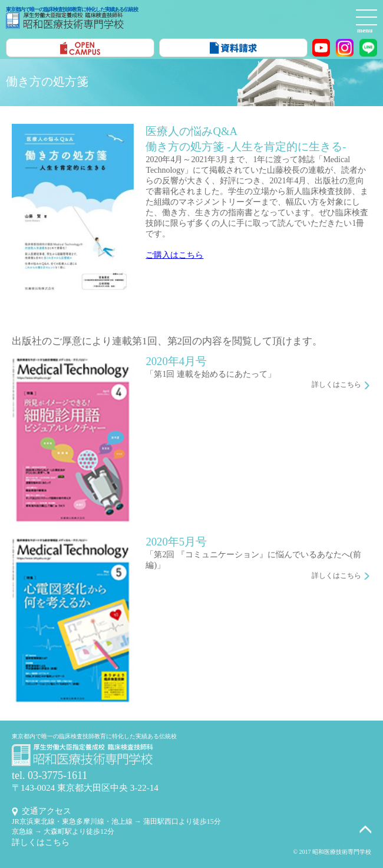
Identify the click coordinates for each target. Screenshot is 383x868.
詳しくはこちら (336, 384)
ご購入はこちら (174, 255)
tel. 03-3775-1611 (49, 775)
